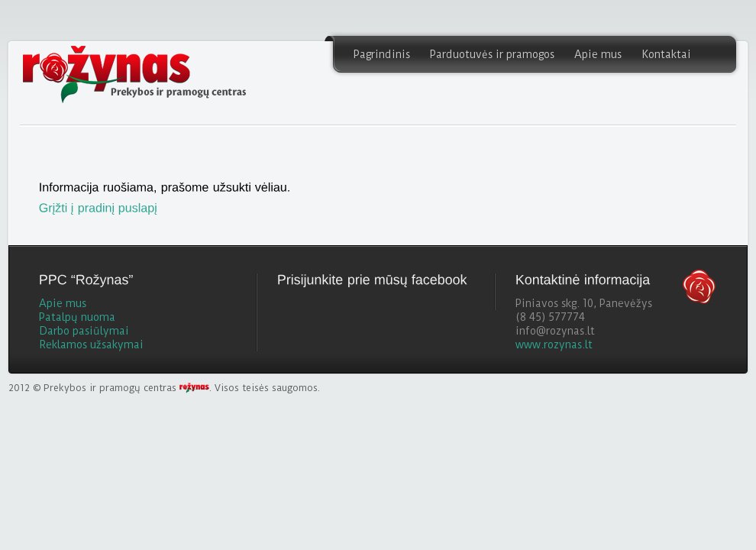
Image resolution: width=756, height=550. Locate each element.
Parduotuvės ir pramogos (492, 54)
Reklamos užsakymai (91, 345)
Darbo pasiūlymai (84, 331)
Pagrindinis (382, 54)
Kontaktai (666, 54)
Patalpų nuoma (77, 317)
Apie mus (598, 54)
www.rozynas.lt (554, 345)
